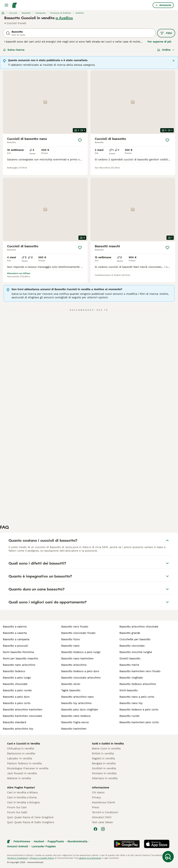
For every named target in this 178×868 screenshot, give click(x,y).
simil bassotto (129, 690)
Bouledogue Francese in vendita (28, 768)
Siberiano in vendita (105, 778)
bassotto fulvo (71, 639)
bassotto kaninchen (74, 729)
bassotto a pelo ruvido (17, 690)
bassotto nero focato (75, 627)
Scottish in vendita (104, 768)
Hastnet (39, 841)
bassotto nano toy (131, 703)
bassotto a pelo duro (16, 697)
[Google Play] (127, 844)
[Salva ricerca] (168, 857)
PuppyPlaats (56, 841)
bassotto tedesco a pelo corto (139, 710)
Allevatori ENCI (102, 817)
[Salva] (80, 140)
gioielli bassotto (130, 658)
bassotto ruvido (129, 716)
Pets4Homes (22, 841)
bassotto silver (71, 684)
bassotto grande (130, 633)
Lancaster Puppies (44, 846)
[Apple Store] (157, 844)
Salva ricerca (14, 50)
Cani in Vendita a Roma (22, 797)
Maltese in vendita (19, 778)
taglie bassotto (71, 690)
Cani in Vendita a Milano (22, 792)
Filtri (166, 33)
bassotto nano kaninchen (77, 658)
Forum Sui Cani (17, 807)
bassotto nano (70, 646)
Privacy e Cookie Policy (42, 858)
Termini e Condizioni (105, 812)
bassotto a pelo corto (17, 703)
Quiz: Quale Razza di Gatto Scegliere (31, 822)
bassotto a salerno (15, 627)
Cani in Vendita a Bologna (23, 802)
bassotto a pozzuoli (15, 646)
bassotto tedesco (14, 671)
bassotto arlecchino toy (18, 729)
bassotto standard (14, 722)
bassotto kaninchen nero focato (140, 671)
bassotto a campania (16, 639)
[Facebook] (95, 829)
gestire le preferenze (90, 858)
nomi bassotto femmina (18, 652)
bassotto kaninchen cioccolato (22, 716)
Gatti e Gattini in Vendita (108, 744)
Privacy (96, 797)
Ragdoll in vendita (103, 758)
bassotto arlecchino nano (77, 697)
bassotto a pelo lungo (17, 678)
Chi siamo (98, 792)
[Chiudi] (174, 61)
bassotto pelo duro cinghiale (80, 710)
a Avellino (64, 18)
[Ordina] (166, 50)
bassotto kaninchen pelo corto (139, 722)
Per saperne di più (159, 42)
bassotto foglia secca (75, 722)
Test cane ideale (102, 822)
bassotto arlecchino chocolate (139, 627)
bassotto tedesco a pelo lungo (81, 652)
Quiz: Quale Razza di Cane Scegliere (30, 817)
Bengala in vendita (104, 763)
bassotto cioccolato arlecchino (81, 678)
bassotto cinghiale (131, 678)
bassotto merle (129, 665)
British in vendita (103, 753)
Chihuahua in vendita (20, 749)
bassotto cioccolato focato (78, 633)
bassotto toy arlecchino (76, 703)
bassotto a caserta (15, 633)
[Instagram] (103, 829)
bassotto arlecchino (74, 665)
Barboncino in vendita (21, 753)
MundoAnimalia (77, 841)
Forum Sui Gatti (17, 812)
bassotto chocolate (15, 684)
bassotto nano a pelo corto (137, 697)
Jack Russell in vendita (22, 773)
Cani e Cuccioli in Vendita (24, 744)
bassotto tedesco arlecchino (138, 684)
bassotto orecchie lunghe (136, 652)
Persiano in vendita (104, 773)
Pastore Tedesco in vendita (24, 763)
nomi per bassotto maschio (20, 658)
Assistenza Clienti (103, 802)
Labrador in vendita (20, 758)
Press (95, 807)
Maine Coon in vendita (106, 749)
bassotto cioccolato (132, 646)
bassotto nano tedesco (76, 716)
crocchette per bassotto (135, 639)
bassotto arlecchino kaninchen (23, 710)
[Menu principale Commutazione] (6, 5)
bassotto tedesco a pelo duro (80, 671)
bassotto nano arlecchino (19, 665)
